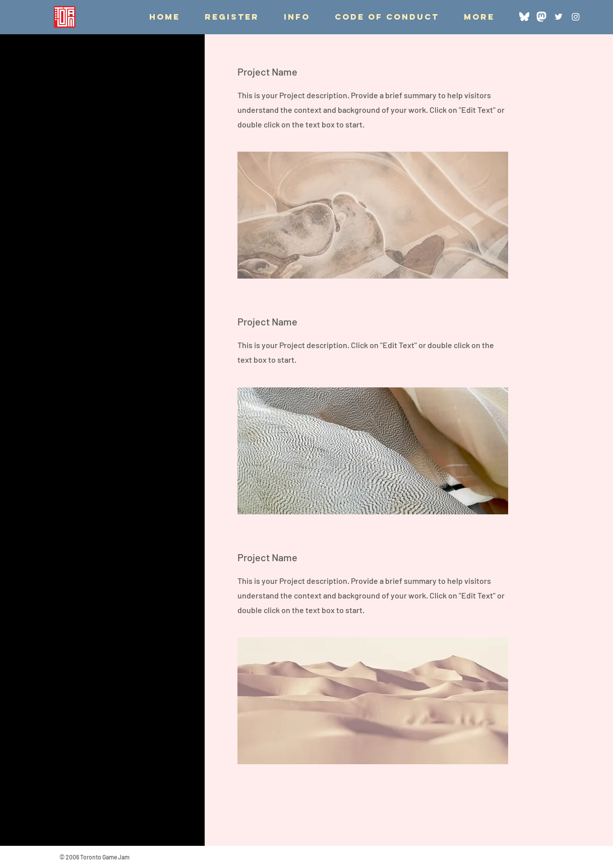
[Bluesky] (524, 17)
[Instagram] (576, 17)
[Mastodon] (541, 17)
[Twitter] (559, 17)
